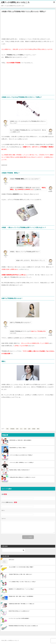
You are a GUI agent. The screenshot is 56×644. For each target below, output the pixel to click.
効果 (17, 429)
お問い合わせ (11, 560)
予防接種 (12, 429)
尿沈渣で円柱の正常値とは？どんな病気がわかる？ (19, 611)
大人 (21, 429)
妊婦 (25, 429)
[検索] (14, 550)
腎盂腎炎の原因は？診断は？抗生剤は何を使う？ (20, 470)
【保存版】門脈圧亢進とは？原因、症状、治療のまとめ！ (21, 574)
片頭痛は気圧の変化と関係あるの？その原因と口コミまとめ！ (23, 477)
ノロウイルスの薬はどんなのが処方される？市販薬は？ (21, 455)
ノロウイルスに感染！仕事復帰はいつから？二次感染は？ (22, 462)
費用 (38, 429)
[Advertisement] (28, 25)
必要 (29, 429)
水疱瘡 (34, 429)
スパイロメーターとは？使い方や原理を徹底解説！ (19, 618)
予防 (7, 429)
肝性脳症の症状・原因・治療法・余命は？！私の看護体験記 (21, 596)
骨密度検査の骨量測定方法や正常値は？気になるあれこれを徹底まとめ (23, 626)
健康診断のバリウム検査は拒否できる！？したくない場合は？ (21, 589)
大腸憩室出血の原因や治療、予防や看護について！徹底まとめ (21, 604)
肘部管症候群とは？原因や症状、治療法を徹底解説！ (21, 440)
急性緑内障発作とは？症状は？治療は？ (18, 448)
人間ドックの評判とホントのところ (15, 2)
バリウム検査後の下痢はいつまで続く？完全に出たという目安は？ (22, 582)
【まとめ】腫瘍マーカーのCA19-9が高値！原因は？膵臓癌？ (21, 567)
